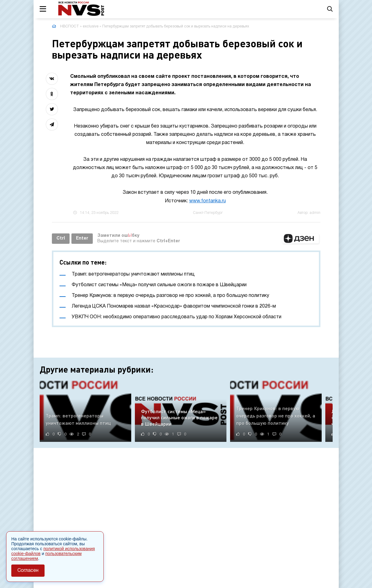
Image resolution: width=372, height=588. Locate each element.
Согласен (28, 571)
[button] (301, 239)
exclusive (91, 26)
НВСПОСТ (70, 26)
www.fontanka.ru (208, 201)
